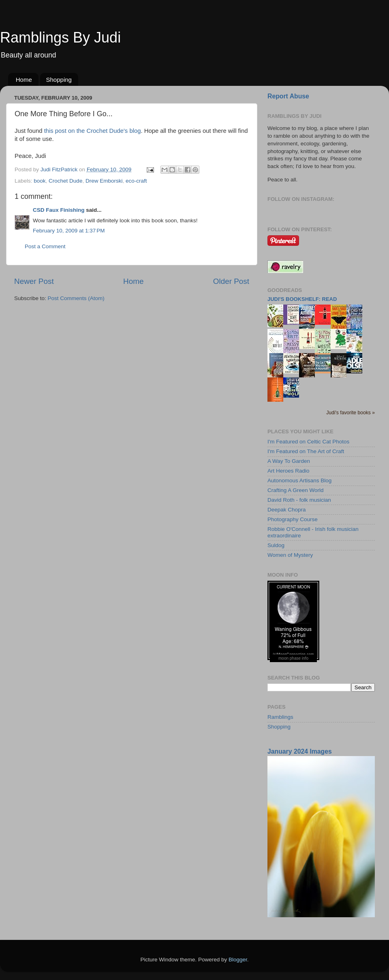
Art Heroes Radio (289, 471)
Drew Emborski (104, 181)
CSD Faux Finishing (59, 210)
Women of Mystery (290, 555)
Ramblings (280, 717)
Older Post (231, 281)
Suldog (276, 545)
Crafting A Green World (296, 490)
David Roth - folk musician (299, 500)
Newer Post (34, 281)
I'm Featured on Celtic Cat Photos (308, 442)
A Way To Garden (289, 461)
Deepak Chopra (287, 510)
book (40, 181)
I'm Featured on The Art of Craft (306, 451)
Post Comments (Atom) (76, 298)
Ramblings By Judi (60, 37)
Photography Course (293, 519)
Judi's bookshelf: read (302, 299)
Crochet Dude (65, 181)
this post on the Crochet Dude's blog (93, 131)
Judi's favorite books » (351, 413)
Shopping (59, 80)
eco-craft (136, 181)
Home (24, 80)
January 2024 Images (300, 751)
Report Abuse (288, 96)
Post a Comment (45, 246)
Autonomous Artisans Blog (299, 480)
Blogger (238, 960)
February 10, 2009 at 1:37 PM (69, 231)
